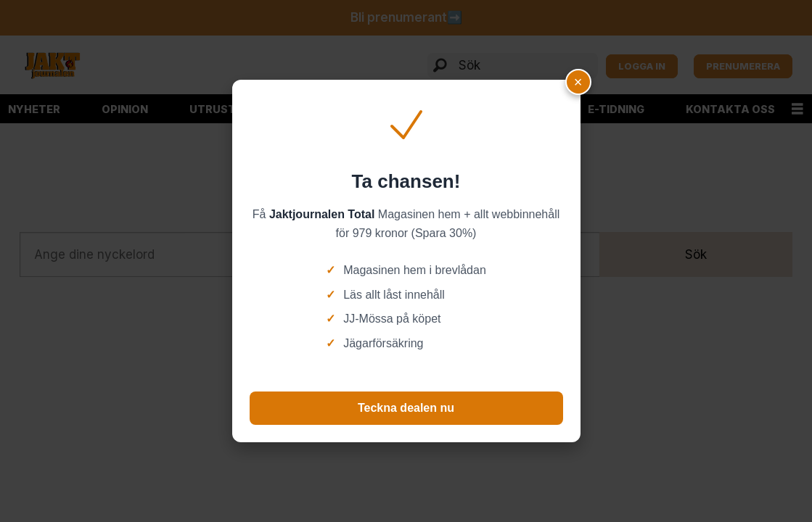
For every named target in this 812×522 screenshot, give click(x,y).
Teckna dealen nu (406, 408)
